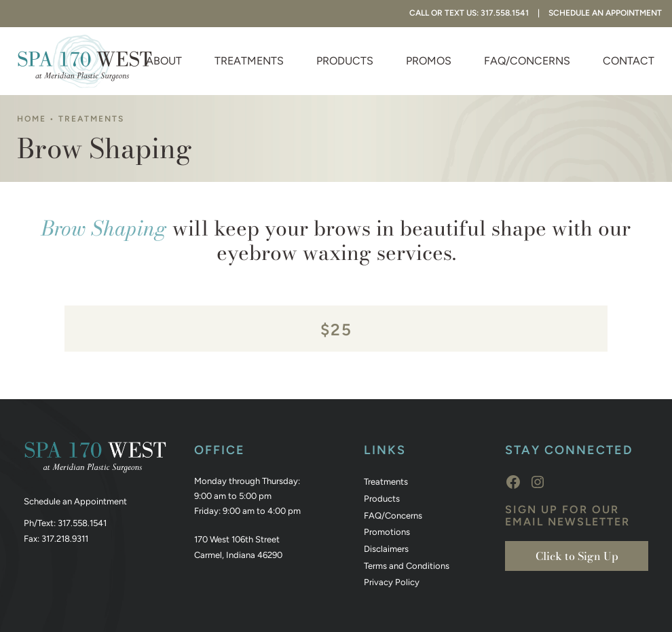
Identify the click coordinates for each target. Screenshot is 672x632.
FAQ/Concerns (527, 61)
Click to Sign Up (577, 556)
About (164, 61)
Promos (429, 61)
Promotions (387, 532)
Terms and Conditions (407, 566)
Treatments (249, 61)
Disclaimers (386, 549)
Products (345, 61)
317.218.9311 (65, 539)
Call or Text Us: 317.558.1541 (469, 13)
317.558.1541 (82, 523)
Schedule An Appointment (605, 13)
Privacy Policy (392, 582)
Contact (629, 61)
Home (32, 119)
